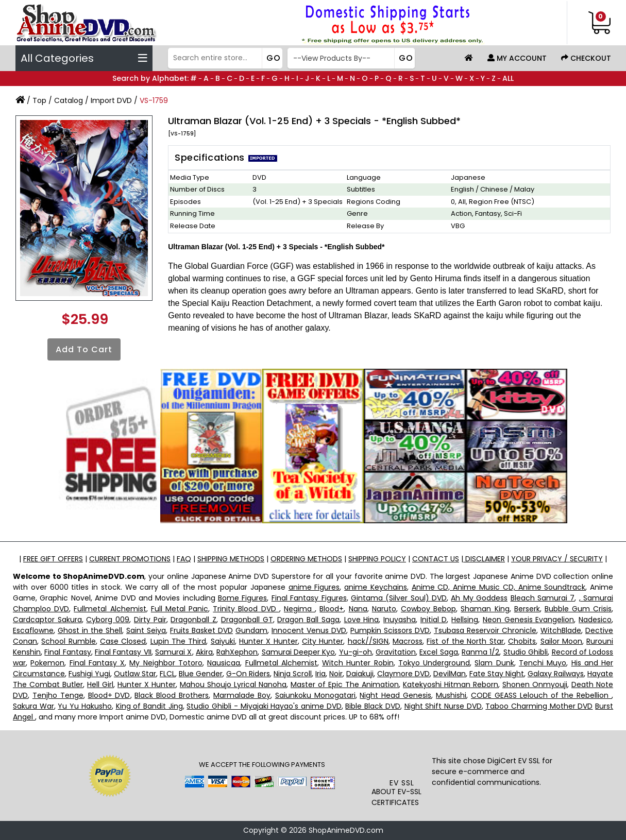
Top (39, 100)
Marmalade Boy (242, 695)
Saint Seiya (146, 630)
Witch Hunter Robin (358, 663)
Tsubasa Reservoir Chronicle (485, 630)
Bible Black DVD (373, 706)
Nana (358, 609)
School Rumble (68, 641)
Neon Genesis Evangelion (528, 620)
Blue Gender (201, 674)
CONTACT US (436, 559)
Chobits (522, 641)
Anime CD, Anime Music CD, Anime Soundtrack (499, 587)
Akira (204, 652)
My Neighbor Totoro (166, 663)
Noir (336, 674)
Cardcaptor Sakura (47, 620)
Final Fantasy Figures (309, 598)
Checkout (586, 58)
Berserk (527, 609)
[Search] (224, 58)
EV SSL (402, 783)
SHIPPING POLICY (377, 559)
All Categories (84, 58)
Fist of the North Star (465, 641)
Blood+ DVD (109, 695)
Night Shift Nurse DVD (443, 706)
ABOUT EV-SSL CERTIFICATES (396, 797)
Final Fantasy (67, 652)
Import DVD (111, 100)
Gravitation (396, 652)
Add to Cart (84, 349)
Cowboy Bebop (428, 609)
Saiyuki (223, 641)
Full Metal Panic (180, 609)
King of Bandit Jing (149, 706)
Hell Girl (100, 684)
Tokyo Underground (434, 663)
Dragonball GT (247, 620)
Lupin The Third (179, 641)
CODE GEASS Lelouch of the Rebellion (541, 695)
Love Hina (362, 620)
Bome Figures (242, 598)
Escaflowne (33, 630)
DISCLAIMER (484, 559)
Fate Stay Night (497, 674)
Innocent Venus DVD (309, 630)
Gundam (251, 630)
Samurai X (173, 652)
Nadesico (595, 620)
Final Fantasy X (97, 663)
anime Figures (314, 587)
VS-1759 (154, 100)
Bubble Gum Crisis (578, 609)
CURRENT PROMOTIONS (130, 559)
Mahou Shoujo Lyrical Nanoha (233, 684)
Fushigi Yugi (89, 674)
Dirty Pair (150, 620)
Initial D (434, 620)
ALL (508, 78)
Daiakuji (360, 674)
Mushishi (451, 695)
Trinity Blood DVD (246, 609)
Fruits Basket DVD (201, 630)
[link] (402, 757)
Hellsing (465, 620)
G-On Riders (248, 674)
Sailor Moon (561, 641)
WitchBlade (561, 630)
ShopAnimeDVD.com (346, 830)
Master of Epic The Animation (345, 684)
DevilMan (450, 674)
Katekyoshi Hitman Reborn (451, 684)
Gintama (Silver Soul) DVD (399, 598)
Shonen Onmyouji (535, 684)
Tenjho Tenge (58, 695)
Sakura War (33, 706)
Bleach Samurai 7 (543, 598)
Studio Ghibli (526, 652)
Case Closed (123, 641)
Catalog (69, 100)
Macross (408, 641)
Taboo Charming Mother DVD (539, 706)
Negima (299, 609)
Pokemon (47, 663)
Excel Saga (438, 652)
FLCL (167, 674)
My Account (517, 58)
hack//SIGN (368, 641)
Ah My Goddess (479, 598)
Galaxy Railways (556, 674)
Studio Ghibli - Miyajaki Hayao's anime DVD (264, 706)
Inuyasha (400, 620)
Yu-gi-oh (356, 652)
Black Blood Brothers (172, 695)
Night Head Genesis (395, 695)
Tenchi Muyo (543, 663)
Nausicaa (224, 663)
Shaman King (485, 609)
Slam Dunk (494, 663)
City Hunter (323, 641)
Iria (320, 674)
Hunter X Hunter (268, 641)
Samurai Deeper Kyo (299, 652)
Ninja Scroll (293, 674)
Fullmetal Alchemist (110, 609)
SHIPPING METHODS (231, 559)
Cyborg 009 (108, 620)
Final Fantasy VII (123, 652)
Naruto (384, 609)
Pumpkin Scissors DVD (390, 630)
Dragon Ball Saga (308, 620)
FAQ (184, 559)
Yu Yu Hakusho (84, 706)
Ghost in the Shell (90, 630)
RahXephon (237, 652)
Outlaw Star (135, 674)
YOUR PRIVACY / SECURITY (557, 559)
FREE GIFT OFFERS (53, 559)
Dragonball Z (193, 620)
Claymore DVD (403, 674)
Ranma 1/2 (480, 652)
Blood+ (332, 609)
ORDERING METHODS (306, 559)
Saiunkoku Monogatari (315, 695)
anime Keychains (376, 587)
